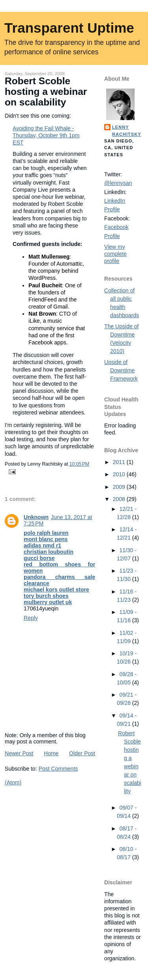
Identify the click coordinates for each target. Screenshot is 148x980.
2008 (120, 499)
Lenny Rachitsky (126, 130)
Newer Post (19, 753)
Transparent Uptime (69, 28)
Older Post (82, 753)
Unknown (36, 517)
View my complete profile (115, 254)
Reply (31, 618)
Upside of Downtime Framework (121, 370)
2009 (120, 487)
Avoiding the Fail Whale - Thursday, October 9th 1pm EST (46, 135)
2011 (120, 462)
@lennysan (118, 183)
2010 (120, 474)
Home (51, 753)
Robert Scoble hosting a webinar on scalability (46, 92)
